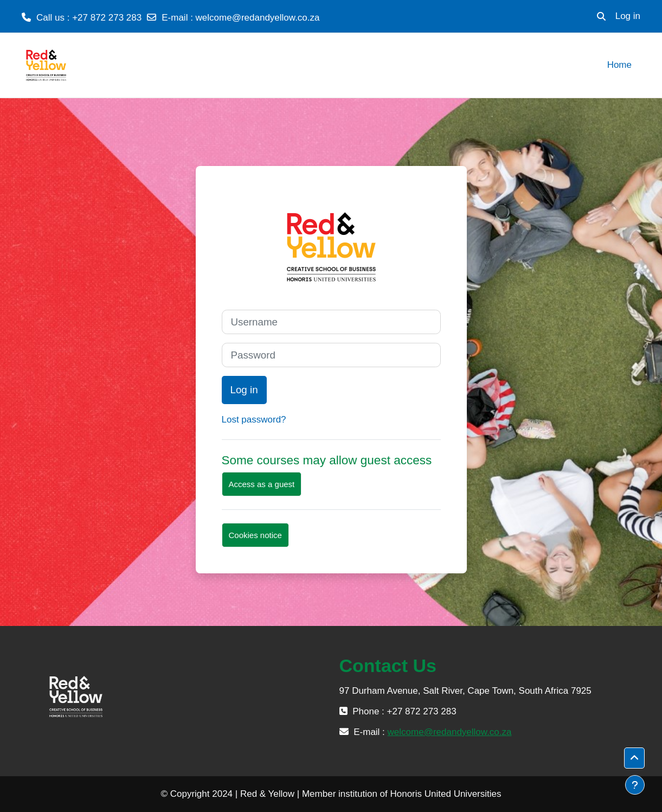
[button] (601, 16)
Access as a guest (262, 484)
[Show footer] (635, 785)
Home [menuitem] (619, 65)
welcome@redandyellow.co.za (258, 18)
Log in (628, 16)
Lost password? (254, 420)
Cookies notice (255, 535)
